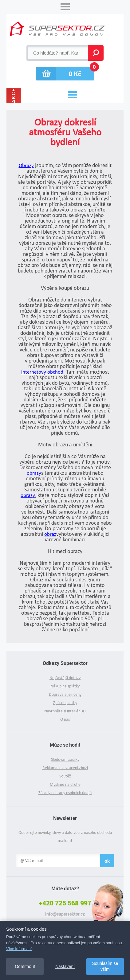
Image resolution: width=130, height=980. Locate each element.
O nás (65, 719)
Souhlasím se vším (105, 966)
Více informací (19, 949)
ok (107, 861)
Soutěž (65, 776)
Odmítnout (25, 966)
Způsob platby (65, 703)
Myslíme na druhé (65, 784)
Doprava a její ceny (65, 694)
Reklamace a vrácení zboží (65, 768)
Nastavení (65, 966)
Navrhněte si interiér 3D (65, 711)
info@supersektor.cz (65, 914)
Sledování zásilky (65, 759)
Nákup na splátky (65, 686)
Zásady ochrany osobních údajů (65, 793)
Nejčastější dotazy (65, 678)
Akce (14, 96)
